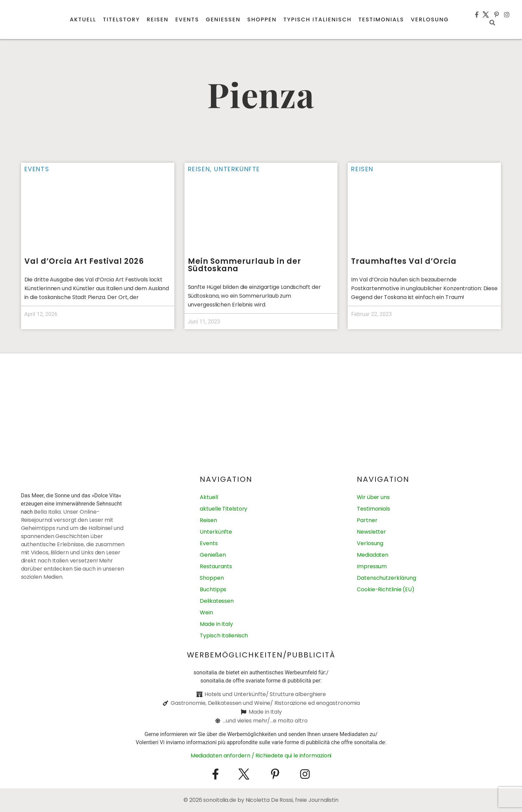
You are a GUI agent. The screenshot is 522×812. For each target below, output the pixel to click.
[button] (492, 23)
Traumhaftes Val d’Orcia (404, 261)
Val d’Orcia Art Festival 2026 (84, 261)
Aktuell (83, 19)
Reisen (157, 19)
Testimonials (381, 19)
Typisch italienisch (317, 19)
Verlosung (430, 19)
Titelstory (122, 19)
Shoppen (262, 19)
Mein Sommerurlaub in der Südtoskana (245, 265)
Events (187, 19)
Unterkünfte (237, 169)
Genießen (223, 19)
